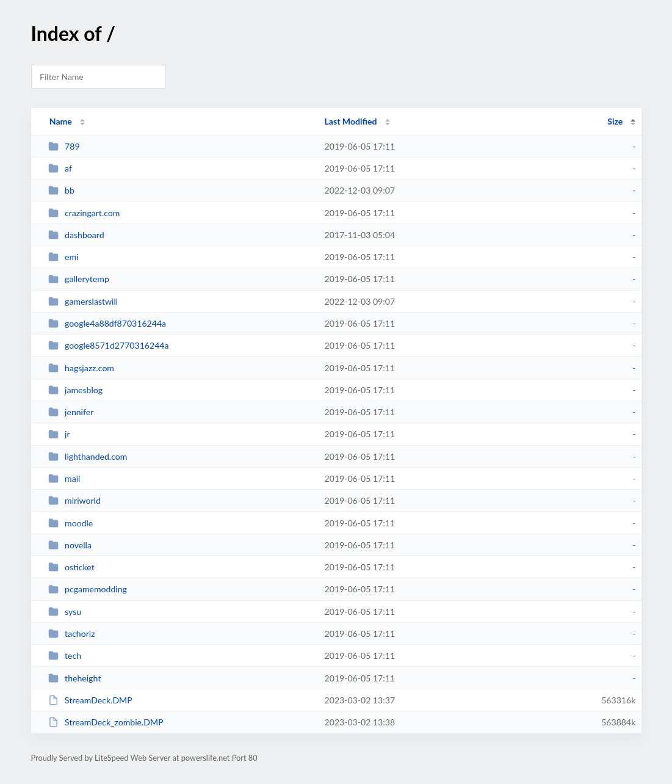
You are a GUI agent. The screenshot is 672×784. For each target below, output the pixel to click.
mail (64, 478)
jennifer (71, 412)
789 (64, 146)
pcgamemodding (88, 589)
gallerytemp (79, 279)
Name (61, 121)
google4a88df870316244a (107, 323)
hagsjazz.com (81, 368)
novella (70, 545)
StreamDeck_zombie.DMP (106, 722)
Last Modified (351, 121)
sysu (65, 612)
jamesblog (75, 390)
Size (615, 121)
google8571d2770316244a (109, 345)
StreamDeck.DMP (90, 700)
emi (63, 257)
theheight (75, 678)
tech (65, 655)
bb (61, 190)
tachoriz (72, 633)
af (60, 168)
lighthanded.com (88, 456)
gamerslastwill (83, 301)
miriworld (74, 500)
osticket (71, 567)
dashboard (76, 235)
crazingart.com (84, 213)
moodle (71, 523)
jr (59, 434)
